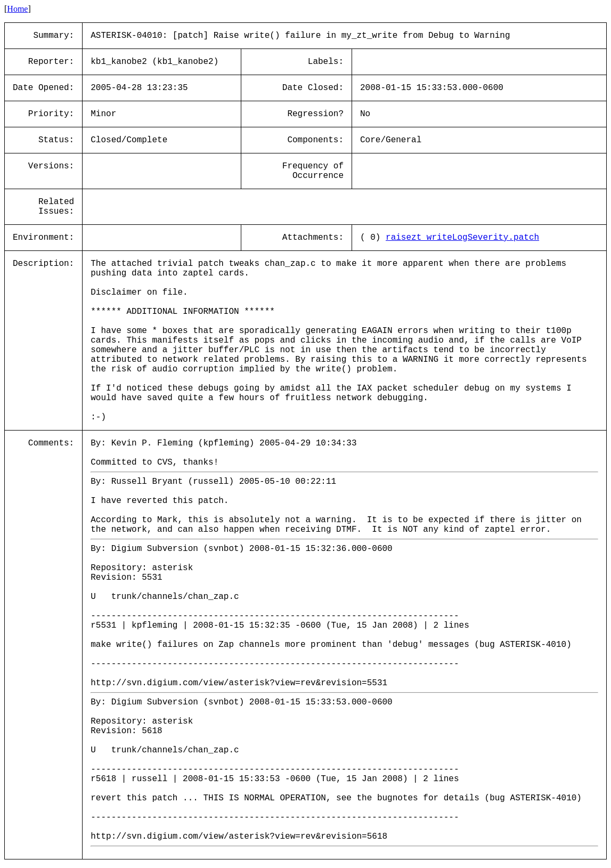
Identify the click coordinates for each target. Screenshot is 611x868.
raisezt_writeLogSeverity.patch (462, 238)
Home (17, 9)
